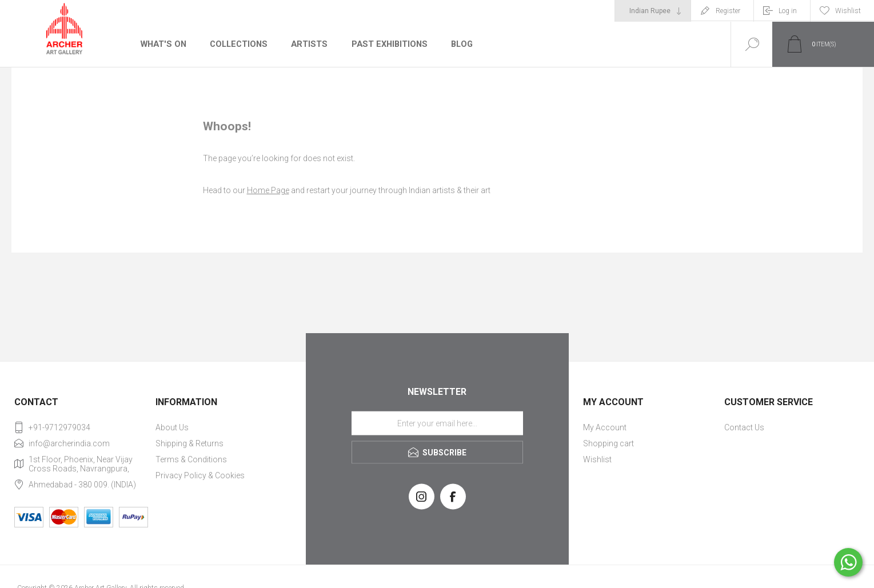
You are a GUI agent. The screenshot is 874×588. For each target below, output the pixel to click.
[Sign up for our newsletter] (437, 423)
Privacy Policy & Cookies (200, 475)
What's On (163, 44)
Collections (237, 44)
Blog (458, 44)
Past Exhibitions (386, 44)
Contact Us (744, 427)
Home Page (268, 190)
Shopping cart (608, 443)
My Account (605, 427)
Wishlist (597, 459)
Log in (788, 11)
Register (728, 11)
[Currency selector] (653, 11)
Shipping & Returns (189, 443)
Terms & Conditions (191, 459)
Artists (307, 44)
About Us (172, 427)
